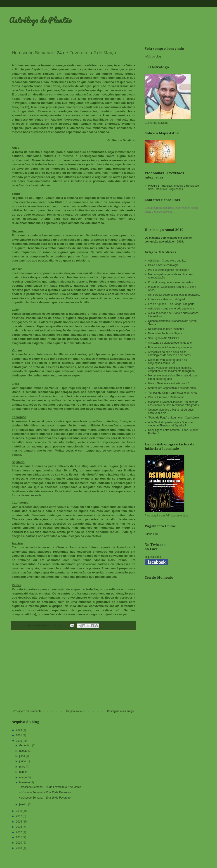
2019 (19, 741)
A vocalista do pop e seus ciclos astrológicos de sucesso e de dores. (170, 354)
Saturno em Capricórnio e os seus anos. (172, 388)
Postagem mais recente (27, 711)
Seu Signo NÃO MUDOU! (164, 338)
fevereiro (25, 782)
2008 (19, 848)
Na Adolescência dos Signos (165, 333)
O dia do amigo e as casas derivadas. (171, 282)
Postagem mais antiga (121, 711)
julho (22, 756)
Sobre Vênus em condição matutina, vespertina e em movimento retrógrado (171, 369)
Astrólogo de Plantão (40, 20)
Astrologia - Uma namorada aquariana (171, 309)
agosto (24, 751)
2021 (19, 735)
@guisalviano (153, 557)
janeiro (24, 804)
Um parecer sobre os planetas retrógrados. (174, 295)
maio (22, 767)
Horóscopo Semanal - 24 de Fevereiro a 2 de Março (50, 787)
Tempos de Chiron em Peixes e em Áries (173, 393)
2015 (19, 827)
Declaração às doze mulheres (166, 329)
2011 (19, 837)
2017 (19, 816)
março (23, 777)
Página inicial (74, 711)
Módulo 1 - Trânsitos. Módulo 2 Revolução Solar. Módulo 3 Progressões (173, 187)
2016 (19, 822)
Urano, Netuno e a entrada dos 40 (169, 383)
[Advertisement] (73, 672)
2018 (19, 811)
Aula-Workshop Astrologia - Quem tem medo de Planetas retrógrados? (171, 424)
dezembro (26, 745)
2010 (19, 843)
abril (22, 772)
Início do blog (153, 57)
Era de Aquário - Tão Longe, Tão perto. (172, 304)
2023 (19, 730)
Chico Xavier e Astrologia (163, 265)
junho (23, 761)
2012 (19, 832)
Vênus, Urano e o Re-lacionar (166, 397)
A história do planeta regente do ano (170, 343)
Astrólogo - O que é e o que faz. (167, 261)
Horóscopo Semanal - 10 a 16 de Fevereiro (45, 798)
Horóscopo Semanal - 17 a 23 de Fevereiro (45, 792)
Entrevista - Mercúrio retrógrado (167, 299)
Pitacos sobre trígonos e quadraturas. (171, 347)
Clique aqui (151, 534)
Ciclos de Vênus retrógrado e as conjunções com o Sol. (167, 361)
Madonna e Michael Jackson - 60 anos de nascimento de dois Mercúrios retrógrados (173, 404)
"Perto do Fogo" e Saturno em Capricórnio (173, 418)
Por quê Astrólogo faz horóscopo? (169, 270)
